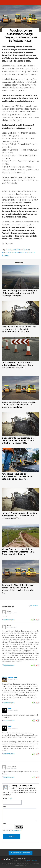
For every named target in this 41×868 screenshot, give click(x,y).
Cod (4, 823)
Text (5, 807)
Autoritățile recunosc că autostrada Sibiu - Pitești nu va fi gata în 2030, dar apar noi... (18, 476)
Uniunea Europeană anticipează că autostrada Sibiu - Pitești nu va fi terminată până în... (19, 516)
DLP (10, 709)
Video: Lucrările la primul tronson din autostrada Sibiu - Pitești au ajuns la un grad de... (19, 404)
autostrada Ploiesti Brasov (13, 252)
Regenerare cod (17, 830)
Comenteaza (34, 606)
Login (10, 799)
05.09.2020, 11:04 (12, 768)
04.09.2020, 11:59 (13, 711)
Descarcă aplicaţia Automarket (20, 853)
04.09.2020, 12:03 (13, 728)
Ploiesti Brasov (23, 250)
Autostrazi (12, 250)
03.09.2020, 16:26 (12, 613)
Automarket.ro (20, 3)
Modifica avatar (6, 788)
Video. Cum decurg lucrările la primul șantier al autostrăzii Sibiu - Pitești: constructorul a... (19, 552)
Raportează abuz (9, 620)
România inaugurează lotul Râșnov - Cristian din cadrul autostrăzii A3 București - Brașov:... (19, 293)
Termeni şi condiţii (31, 861)
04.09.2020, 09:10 (14, 679)
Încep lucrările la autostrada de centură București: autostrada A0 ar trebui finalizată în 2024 (18, 440)
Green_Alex (13, 678)
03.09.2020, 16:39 (12, 627)
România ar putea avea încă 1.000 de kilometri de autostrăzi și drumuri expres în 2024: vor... (19, 329)
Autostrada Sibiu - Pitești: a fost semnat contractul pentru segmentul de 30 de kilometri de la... (18, 589)
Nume (5, 799)
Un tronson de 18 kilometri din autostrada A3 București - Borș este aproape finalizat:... (17, 365)
